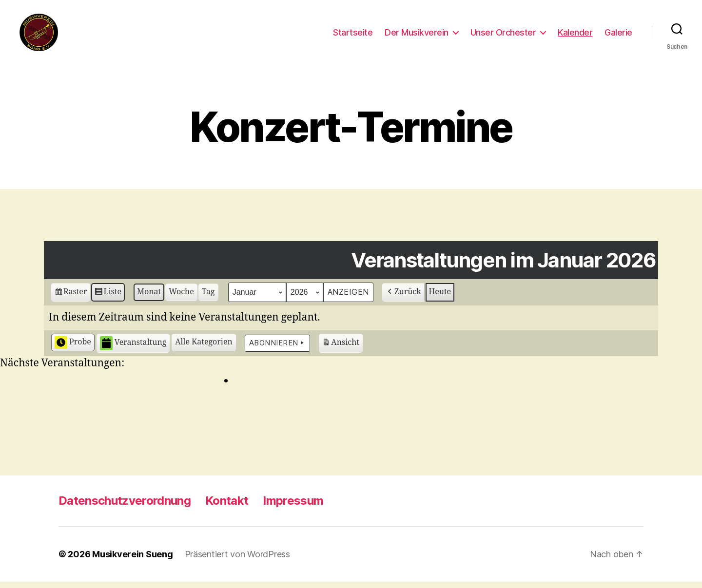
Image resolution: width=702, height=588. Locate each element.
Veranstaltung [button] (133, 350)
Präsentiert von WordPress (237, 560)
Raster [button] (70, 300)
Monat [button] (149, 298)
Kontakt (227, 507)
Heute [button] (440, 298)
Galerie (618, 35)
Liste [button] (108, 300)
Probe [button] (73, 349)
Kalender (575, 35)
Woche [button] (181, 298)
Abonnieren (278, 349)
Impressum (293, 507)
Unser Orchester (503, 35)
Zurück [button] (403, 298)
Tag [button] (208, 298)
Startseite (353, 35)
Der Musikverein (417, 35)
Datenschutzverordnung (125, 507)
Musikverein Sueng (132, 560)
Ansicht (341, 351)
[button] (204, 349)
